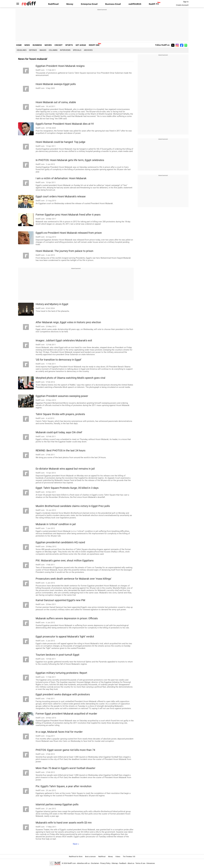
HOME (19, 45)
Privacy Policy (105, 863)
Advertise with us (83, 863)
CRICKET (58, 45)
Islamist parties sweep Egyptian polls (57, 804)
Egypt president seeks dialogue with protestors (63, 694)
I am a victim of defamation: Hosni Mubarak (61, 178)
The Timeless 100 (129, 857)
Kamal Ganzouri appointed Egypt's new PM (60, 600)
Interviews (65, 50)
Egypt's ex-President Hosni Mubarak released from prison (69, 233)
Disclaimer (95, 863)
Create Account (182, 5)
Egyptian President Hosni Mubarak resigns (60, 66)
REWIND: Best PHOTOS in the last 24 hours (60, 451)
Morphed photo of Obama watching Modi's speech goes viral (70, 378)
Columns (53, 50)
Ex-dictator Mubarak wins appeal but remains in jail (65, 469)
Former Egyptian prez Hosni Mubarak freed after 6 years (68, 215)
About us (131, 863)
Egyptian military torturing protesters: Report (61, 673)
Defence (33, 50)
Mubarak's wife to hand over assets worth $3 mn (64, 823)
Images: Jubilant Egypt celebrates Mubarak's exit (64, 341)
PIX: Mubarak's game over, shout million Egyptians (65, 561)
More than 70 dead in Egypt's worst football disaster (66, 768)
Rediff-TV (154, 4)
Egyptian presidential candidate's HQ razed (60, 542)
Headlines (22, 50)
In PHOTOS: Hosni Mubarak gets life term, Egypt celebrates (70, 160)
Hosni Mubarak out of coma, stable (56, 102)
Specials (77, 50)
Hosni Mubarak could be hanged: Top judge (60, 142)
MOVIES (48, 45)
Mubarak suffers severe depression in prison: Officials (67, 618)
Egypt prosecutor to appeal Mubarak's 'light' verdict (65, 637)
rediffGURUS (135, 4)
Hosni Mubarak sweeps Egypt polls (56, 84)
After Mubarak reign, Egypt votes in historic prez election (68, 322)
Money (70, 4)
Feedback (123, 863)
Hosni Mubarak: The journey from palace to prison (64, 251)
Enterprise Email (89, 4)
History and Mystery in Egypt (52, 304)
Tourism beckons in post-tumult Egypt (58, 655)
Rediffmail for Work (76, 857)
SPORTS (69, 45)
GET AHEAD (81, 45)
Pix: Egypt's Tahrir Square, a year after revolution (64, 786)
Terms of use (140, 863)
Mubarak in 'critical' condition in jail (56, 524)
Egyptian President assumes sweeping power (62, 396)
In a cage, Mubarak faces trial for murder (59, 732)
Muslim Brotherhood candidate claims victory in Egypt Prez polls (73, 506)
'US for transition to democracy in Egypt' (59, 360)
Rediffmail (53, 4)
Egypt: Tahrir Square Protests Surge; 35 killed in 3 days (67, 488)
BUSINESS (37, 45)
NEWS (27, 45)
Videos (118, 857)
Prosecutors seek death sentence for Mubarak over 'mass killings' (74, 579)
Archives (88, 50)
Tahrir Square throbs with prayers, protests (60, 414)
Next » (76, 844)
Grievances (151, 863)
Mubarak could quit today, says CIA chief (59, 432)
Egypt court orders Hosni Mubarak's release (61, 197)
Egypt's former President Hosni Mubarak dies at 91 (65, 124)
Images (43, 50)
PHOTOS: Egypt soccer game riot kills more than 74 (65, 750)
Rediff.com (72, 863)
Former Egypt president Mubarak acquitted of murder (66, 714)
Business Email (113, 4)
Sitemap (115, 863)
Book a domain (90, 857)
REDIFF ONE (94, 45)
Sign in (186, 2)
